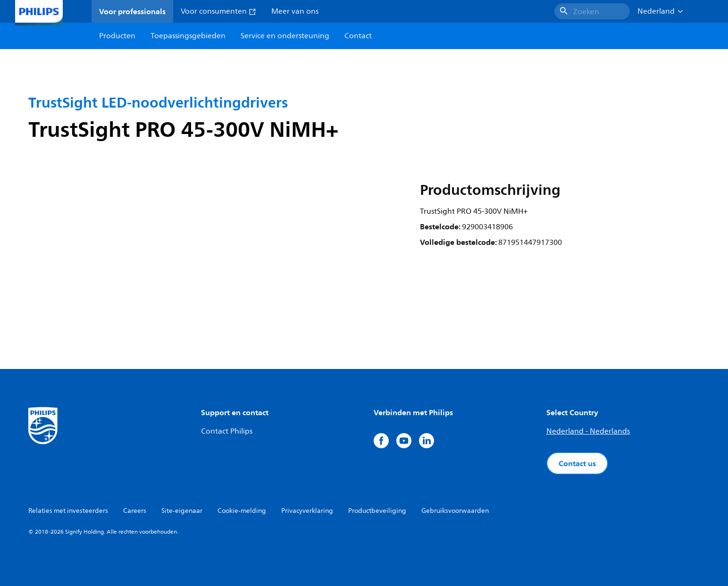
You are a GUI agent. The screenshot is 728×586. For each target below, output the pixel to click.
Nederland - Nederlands (588, 431)
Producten (117, 36)
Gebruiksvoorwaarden (455, 511)
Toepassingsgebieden (188, 36)
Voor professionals (132, 11)
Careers (135, 511)
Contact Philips (227, 431)
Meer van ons (295, 11)
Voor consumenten (218, 11)
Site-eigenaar (182, 511)
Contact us (577, 463)
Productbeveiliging (377, 511)
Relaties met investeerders (68, 511)
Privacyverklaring (307, 511)
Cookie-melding (242, 511)
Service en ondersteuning (285, 36)
